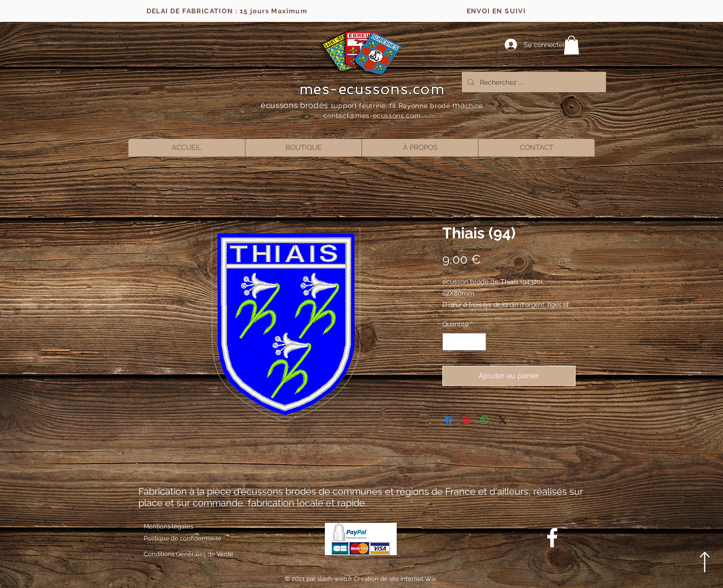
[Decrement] (450, 342)
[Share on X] (503, 420)
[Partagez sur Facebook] (449, 420)
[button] (572, 45)
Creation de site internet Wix (395, 579)
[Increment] (479, 342)
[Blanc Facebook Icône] (552, 538)
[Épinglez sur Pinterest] (467, 420)
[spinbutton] (464, 342)
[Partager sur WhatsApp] (485, 420)
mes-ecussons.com (372, 89)
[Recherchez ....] (533, 82)
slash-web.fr (336, 579)
